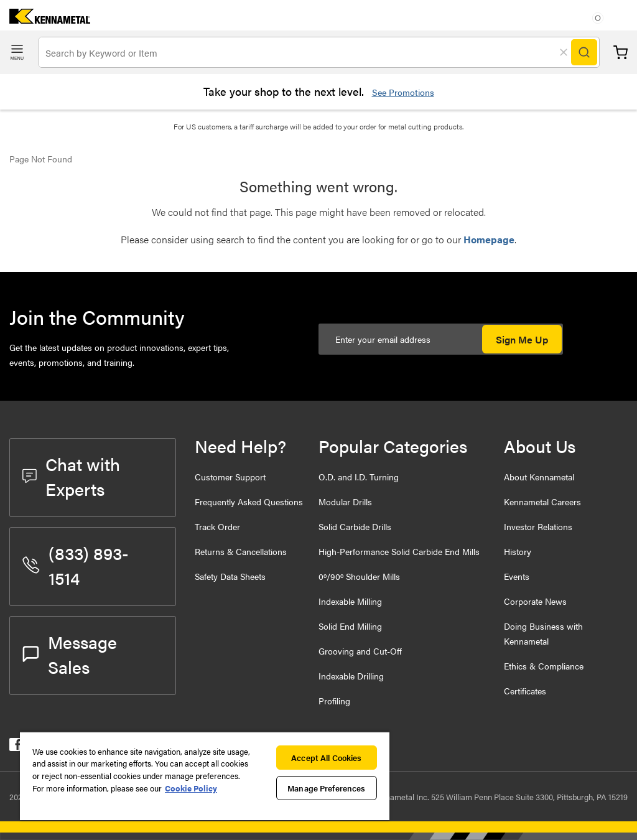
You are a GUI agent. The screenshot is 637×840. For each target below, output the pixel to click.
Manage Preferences (326, 788)
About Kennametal (539, 477)
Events (517, 576)
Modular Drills (345, 502)
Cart (621, 53)
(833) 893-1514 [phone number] (76, 565)
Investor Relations (538, 526)
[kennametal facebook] (16, 747)
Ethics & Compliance (544, 666)
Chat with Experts (71, 476)
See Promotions (403, 92)
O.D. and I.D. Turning (359, 477)
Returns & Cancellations (241, 551)
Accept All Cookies (326, 758)
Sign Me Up (522, 339)
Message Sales (70, 654)
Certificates (525, 691)
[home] (45, 20)
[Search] (584, 52)
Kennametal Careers (542, 502)
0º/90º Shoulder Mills (359, 576)
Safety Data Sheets (230, 576)
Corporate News (535, 601)
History (518, 551)
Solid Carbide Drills (355, 526)
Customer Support (230, 477)
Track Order (217, 526)
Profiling (334, 701)
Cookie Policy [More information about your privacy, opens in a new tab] (191, 788)
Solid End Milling (350, 626)
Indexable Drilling (351, 676)
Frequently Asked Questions (249, 502)
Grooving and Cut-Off (360, 651)
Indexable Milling (350, 601)
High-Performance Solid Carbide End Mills (399, 551)
